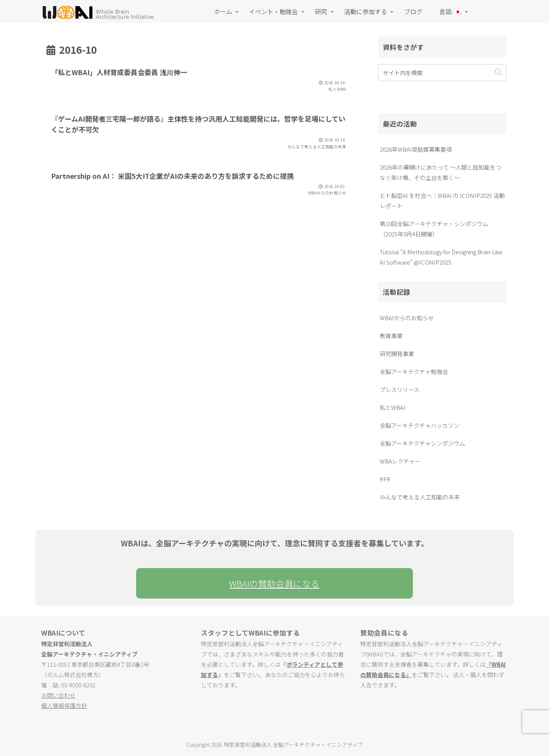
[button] (498, 72)
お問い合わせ (58, 695)
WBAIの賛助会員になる (274, 583)
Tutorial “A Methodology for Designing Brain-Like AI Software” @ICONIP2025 (441, 257)
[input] (442, 73)
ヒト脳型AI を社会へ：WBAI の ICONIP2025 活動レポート (442, 201)
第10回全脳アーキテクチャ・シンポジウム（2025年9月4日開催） (434, 229)
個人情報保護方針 (64, 705)
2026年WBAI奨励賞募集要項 (416, 149)
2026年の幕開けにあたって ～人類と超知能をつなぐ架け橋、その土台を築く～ (441, 172)
